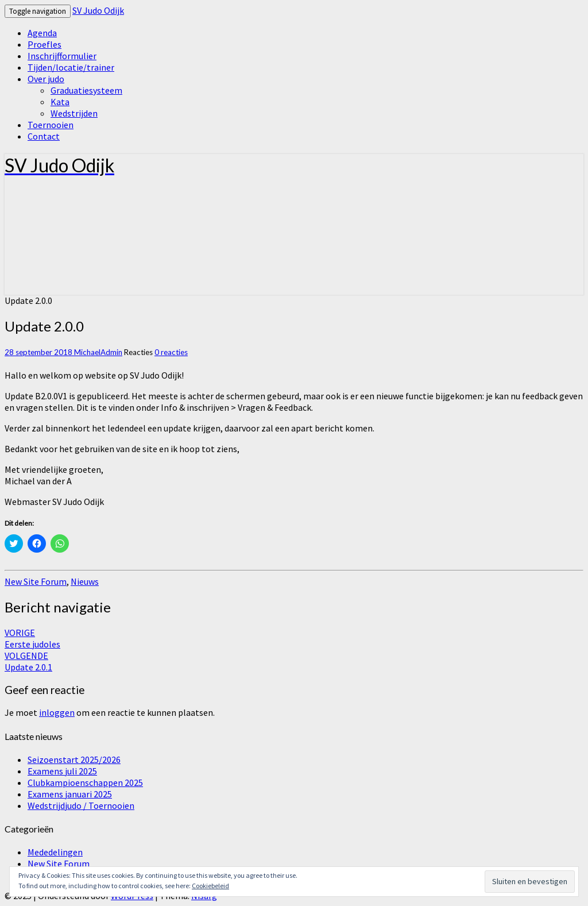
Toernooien (51, 125)
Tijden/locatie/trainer (71, 67)
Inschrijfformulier (62, 56)
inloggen (57, 712)
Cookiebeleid (210, 886)
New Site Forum (36, 581)
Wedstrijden (74, 113)
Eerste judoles (32, 638)
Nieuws (85, 581)
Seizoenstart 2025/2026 (74, 760)
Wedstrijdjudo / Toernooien (81, 805)
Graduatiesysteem (86, 90)
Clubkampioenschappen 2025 (85, 782)
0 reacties (171, 352)
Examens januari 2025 (70, 794)
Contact (44, 136)
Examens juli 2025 (62, 771)
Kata (60, 102)
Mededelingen (55, 852)
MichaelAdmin (98, 352)
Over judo (46, 79)
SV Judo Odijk (98, 10)
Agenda (42, 33)
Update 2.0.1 (28, 661)
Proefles (45, 44)
